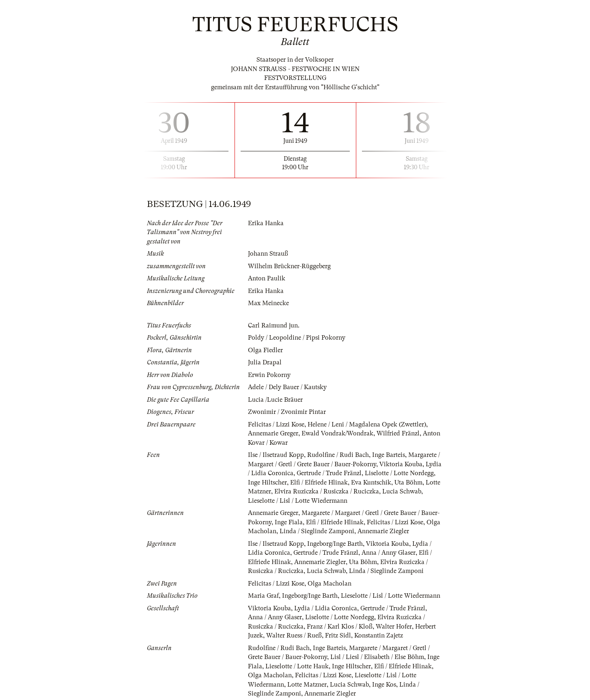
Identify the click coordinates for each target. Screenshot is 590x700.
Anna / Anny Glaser (389, 553)
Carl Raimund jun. (274, 325)
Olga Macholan (329, 584)
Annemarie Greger (273, 433)
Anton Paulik (267, 278)
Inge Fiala (289, 522)
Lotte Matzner (307, 685)
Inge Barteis (389, 455)
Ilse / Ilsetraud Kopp (276, 455)
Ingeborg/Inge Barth (335, 544)
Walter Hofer (394, 627)
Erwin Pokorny (269, 375)
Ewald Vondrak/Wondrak (337, 433)
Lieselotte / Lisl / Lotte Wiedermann (298, 501)
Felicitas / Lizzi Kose (276, 424)
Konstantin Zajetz (379, 635)
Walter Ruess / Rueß (294, 635)
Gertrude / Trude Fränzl (329, 473)
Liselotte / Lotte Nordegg (399, 473)
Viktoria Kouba (401, 464)
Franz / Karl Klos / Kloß (340, 627)
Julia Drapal (265, 362)
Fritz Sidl (338, 635)
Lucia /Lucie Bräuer (275, 400)
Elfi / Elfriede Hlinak (319, 482)
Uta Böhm (408, 482)
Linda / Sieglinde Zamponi (317, 531)
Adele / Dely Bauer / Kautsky (287, 387)
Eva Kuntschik (371, 482)
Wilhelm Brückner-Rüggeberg (289, 266)
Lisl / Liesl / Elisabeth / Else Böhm (377, 657)
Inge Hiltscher (267, 482)
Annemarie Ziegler (383, 531)
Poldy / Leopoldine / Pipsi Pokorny (297, 338)
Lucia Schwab (402, 491)
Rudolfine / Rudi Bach (338, 455)
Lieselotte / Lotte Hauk (297, 666)
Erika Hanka (266, 223)
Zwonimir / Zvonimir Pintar (287, 412)
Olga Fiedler (265, 350)
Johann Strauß (268, 254)
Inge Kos (384, 685)
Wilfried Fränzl (398, 433)
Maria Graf (263, 596)
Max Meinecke (268, 303)
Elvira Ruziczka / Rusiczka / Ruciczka (327, 491)
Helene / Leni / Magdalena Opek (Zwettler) (367, 424)
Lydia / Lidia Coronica (326, 608)
